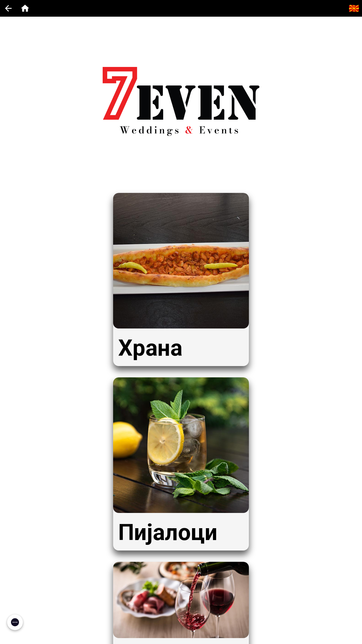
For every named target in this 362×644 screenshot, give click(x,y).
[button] (15, 622)
